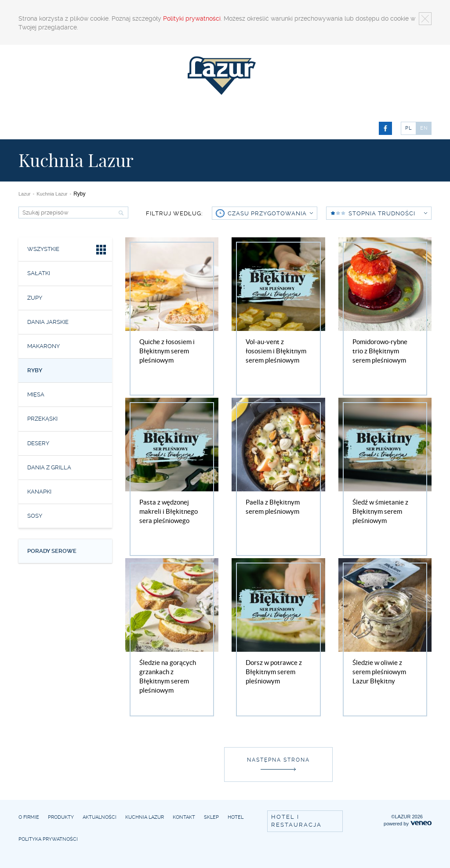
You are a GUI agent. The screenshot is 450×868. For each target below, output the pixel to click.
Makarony (44, 346)
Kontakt (184, 817)
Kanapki (39, 492)
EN (424, 128)
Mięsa (36, 394)
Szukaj (120, 213)
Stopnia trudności (388, 213)
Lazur (25, 194)
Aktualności (100, 817)
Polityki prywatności (192, 18)
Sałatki (39, 273)
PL (408, 128)
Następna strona (278, 760)
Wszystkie (67, 251)
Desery (38, 443)
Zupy (35, 298)
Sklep (211, 817)
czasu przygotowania (270, 213)
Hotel (236, 817)
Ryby (35, 370)
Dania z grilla (49, 467)
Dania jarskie (48, 322)
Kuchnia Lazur (52, 194)
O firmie (29, 817)
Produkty (61, 817)
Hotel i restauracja (296, 821)
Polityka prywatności (48, 839)
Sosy (35, 516)
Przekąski (42, 419)
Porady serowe (52, 551)
